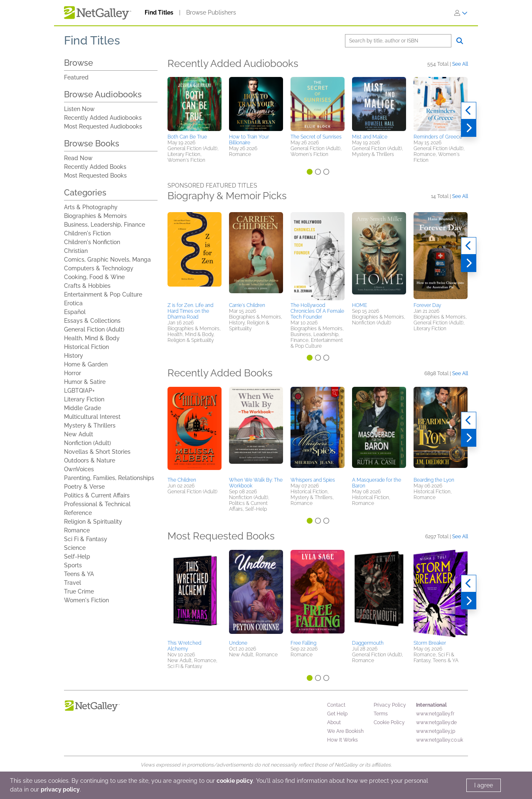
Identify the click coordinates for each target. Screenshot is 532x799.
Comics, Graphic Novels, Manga (107, 260)
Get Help (337, 714)
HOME (360, 305)
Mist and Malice (370, 137)
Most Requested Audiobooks (103, 126)
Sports (73, 565)
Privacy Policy (390, 705)
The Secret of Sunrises (316, 137)
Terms (381, 714)
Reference (78, 513)
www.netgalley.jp (436, 731)
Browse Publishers (211, 12)
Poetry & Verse (84, 487)
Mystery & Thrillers (90, 425)
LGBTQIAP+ (79, 391)
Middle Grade (83, 408)
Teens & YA (79, 574)
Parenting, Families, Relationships (109, 478)
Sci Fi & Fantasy (86, 539)
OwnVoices (79, 469)
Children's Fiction (87, 233)
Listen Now (79, 109)
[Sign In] (461, 13)
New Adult (79, 434)
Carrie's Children (247, 305)
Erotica (73, 303)
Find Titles (159, 12)
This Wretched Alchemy (184, 646)
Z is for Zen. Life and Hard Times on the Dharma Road (190, 311)
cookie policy (235, 781)
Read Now (78, 158)
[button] (195, 104)
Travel (73, 583)
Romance (77, 530)
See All (460, 64)
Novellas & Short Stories (97, 452)
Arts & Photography (91, 207)
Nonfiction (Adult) (87, 443)
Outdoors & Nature (90, 460)
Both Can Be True (187, 137)
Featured (76, 77)
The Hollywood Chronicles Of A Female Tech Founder (317, 311)
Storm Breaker (430, 643)
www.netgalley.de (436, 722)
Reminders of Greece (438, 137)
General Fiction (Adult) (94, 329)
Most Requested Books (95, 176)
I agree (484, 785)
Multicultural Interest (92, 417)
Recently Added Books (95, 167)
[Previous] (469, 111)
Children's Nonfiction (92, 242)
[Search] (398, 41)
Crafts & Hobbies (87, 286)
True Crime (79, 591)
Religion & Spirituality (93, 522)
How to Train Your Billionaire (249, 140)
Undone (238, 643)
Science (75, 548)
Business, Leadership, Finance (105, 225)
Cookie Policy (389, 722)
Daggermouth (368, 643)
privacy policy (60, 789)
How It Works (342, 740)
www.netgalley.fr (435, 714)
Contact (336, 705)
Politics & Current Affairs (97, 495)
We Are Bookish (345, 731)
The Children (182, 480)
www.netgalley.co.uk (440, 740)
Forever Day (427, 305)
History (74, 356)
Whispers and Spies (313, 480)
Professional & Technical (97, 504)
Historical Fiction (86, 347)
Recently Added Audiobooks (103, 118)
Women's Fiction (86, 600)
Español (75, 312)
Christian (76, 251)
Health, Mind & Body (92, 338)
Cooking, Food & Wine (94, 277)
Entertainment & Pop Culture (103, 294)
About (334, 722)
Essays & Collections (92, 321)
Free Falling (303, 643)
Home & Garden (86, 364)
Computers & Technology (99, 268)
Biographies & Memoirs (95, 216)
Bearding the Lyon (434, 480)
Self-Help (77, 557)
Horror (73, 373)
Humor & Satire (85, 382)
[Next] (469, 128)
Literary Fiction (84, 399)
